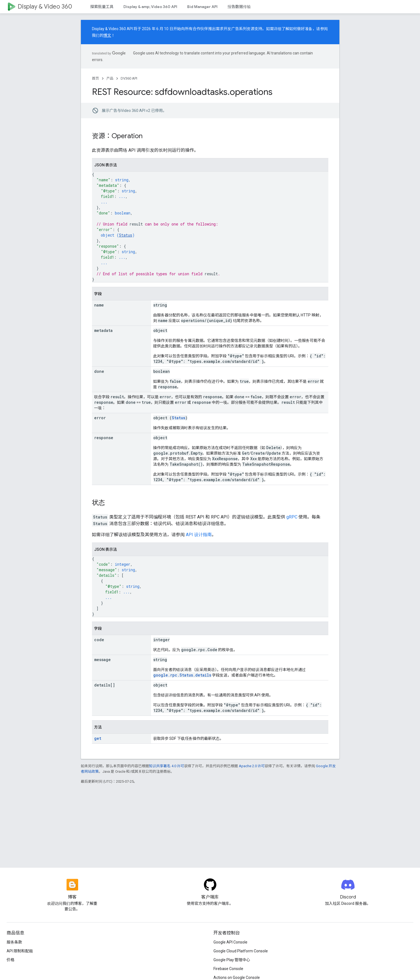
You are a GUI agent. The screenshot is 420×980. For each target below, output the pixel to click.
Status (126, 235)
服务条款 (14, 942)
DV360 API (129, 78)
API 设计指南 (199, 535)
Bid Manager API (202, 7)
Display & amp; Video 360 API (150, 7)
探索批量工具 (102, 7)
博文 (107, 35)
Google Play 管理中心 (232, 960)
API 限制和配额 (20, 951)
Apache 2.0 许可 (252, 766)
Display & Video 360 (45, 6)
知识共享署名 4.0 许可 (167, 766)
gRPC (292, 517)
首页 (96, 78)
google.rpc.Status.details (182, 675)
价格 (10, 960)
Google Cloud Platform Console (241, 951)
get (98, 738)
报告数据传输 (239, 7)
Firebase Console (228, 969)
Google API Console (230, 942)
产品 (110, 78)
